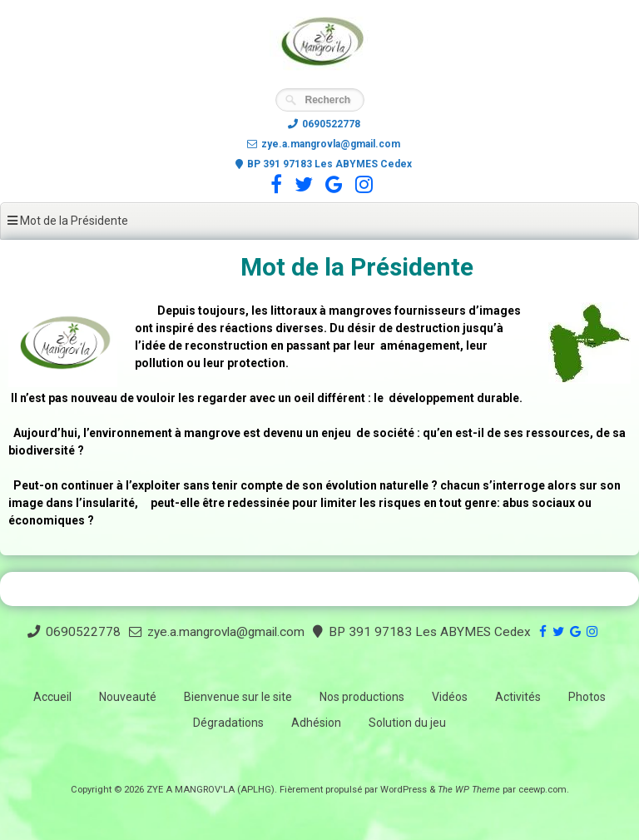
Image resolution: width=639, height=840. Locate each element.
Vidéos (450, 697)
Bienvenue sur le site (238, 697)
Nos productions (362, 697)
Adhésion (316, 723)
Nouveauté (128, 697)
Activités (518, 697)
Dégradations (228, 723)
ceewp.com (542, 790)
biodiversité (42, 450)
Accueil (52, 697)
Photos (587, 697)
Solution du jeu (407, 723)
